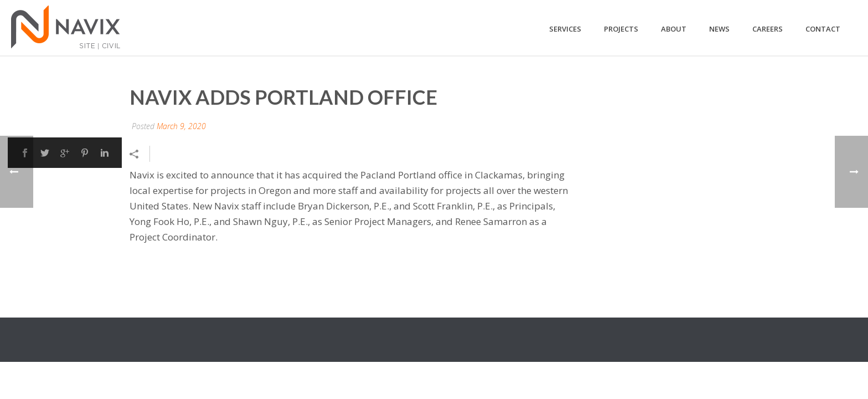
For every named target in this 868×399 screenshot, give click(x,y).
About (674, 29)
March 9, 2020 (181, 126)
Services (565, 29)
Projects (621, 29)
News (719, 29)
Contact (823, 29)
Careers (768, 29)
